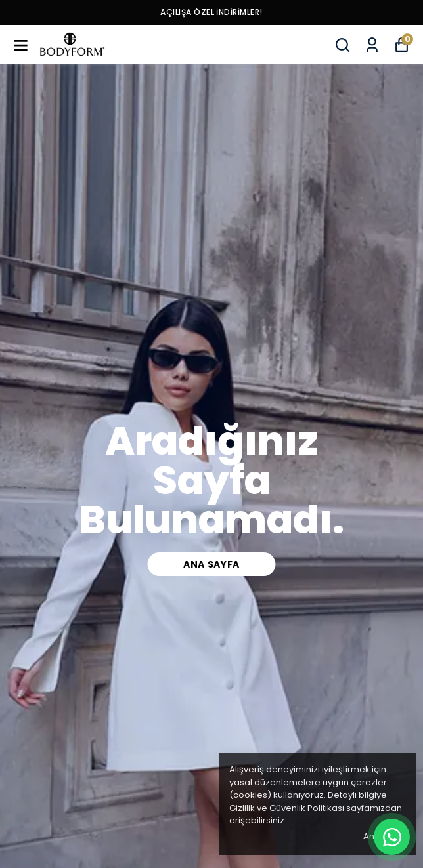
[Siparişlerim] (372, 45)
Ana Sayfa (212, 564)
